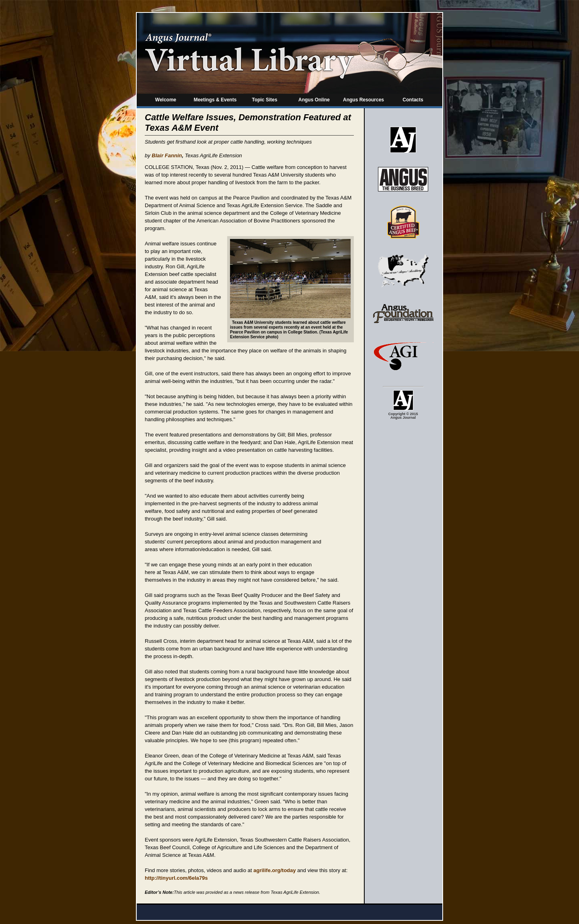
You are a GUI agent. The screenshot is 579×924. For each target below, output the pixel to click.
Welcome (166, 100)
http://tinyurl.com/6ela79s (176, 878)
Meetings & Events (215, 100)
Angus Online (314, 100)
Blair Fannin (167, 155)
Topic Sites (264, 100)
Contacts (413, 100)
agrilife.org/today (274, 870)
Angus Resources (363, 100)
